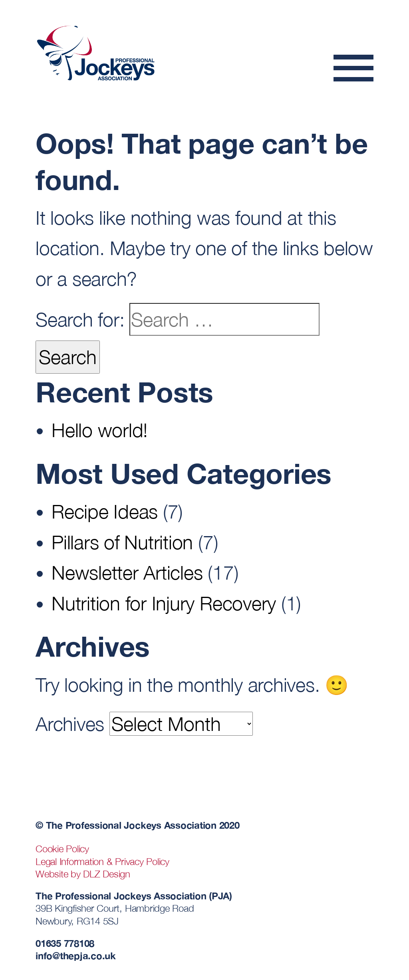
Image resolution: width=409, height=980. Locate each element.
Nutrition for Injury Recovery (164, 603)
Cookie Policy (62, 849)
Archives (70, 724)
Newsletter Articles (127, 572)
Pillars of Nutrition (122, 542)
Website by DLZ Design (83, 874)
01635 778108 (65, 943)
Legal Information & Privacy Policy (102, 861)
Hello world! (100, 430)
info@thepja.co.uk (76, 955)
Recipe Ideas (105, 511)
